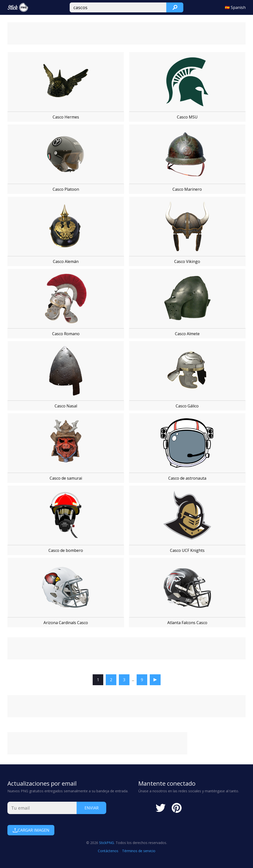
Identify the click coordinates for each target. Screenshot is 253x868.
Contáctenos (108, 851)
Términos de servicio (139, 851)
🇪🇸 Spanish (235, 7)
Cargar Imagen (31, 830)
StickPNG (106, 843)
